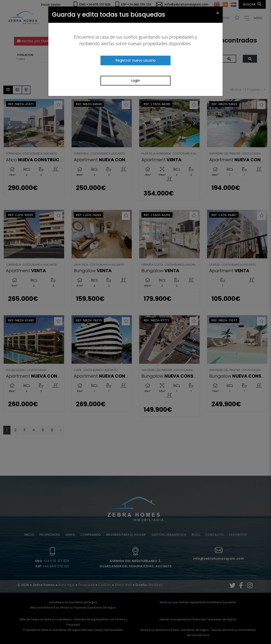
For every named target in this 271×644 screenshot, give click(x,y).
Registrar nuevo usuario (135, 60)
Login (135, 81)
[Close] (218, 13)
